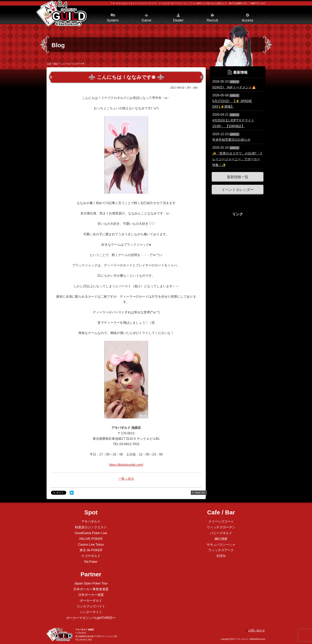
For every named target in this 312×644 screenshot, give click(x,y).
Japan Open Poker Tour (91, 583)
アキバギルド (91, 521)
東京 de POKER (91, 550)
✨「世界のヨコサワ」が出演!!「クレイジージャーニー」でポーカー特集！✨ (237, 159)
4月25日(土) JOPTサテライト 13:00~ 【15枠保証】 (233, 123)
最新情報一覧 (238, 177)
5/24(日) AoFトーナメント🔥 (234, 87)
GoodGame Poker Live (91, 533)
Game (146, 20)
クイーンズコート (221, 521)
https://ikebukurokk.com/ (126, 465)
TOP (49, 64)
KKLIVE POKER (91, 539)
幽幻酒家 (221, 539)
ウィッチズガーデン (221, 527)
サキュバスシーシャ (221, 545)
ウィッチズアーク (221, 550)
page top (200, 493)
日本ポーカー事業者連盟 (91, 589)
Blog (56, 64)
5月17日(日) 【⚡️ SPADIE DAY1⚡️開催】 (232, 104)
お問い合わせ (256, 630)
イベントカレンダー (238, 190)
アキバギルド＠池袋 (62, 14)
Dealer (178, 20)
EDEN (221, 556)
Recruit (212, 20)
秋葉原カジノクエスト (91, 527)
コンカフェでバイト (91, 606)
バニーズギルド (221, 533)
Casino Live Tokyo (91, 545)
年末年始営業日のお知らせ (231, 140)
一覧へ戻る (126, 479)
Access (248, 20)
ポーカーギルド (91, 601)
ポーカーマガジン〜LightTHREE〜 (91, 618)
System (113, 20)
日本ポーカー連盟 (91, 595)
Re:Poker (91, 562)
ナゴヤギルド (91, 556)
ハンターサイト (91, 612)
